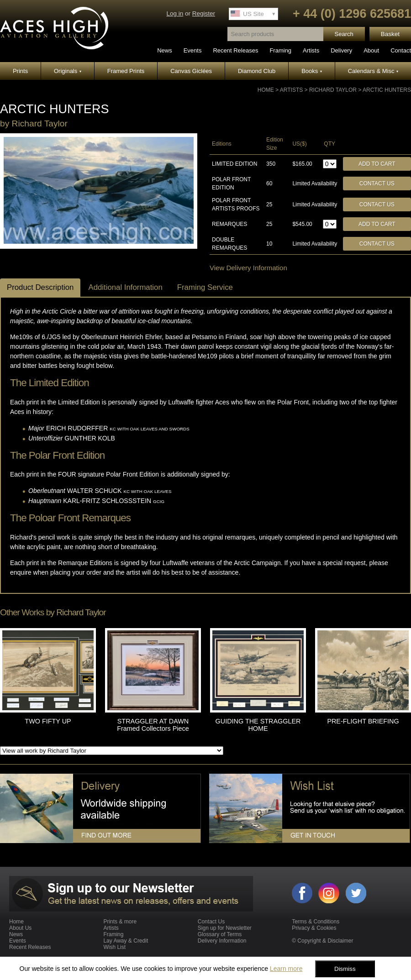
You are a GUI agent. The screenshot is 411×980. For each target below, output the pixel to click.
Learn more (286, 969)
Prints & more (120, 922)
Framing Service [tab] (205, 287)
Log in (175, 13)
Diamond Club (257, 71)
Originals (68, 71)
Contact (401, 50)
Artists (311, 50)
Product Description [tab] (40, 287)
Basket (390, 34)
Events (193, 50)
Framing (280, 50)
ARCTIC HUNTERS (387, 90)
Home (266, 90)
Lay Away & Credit (126, 941)
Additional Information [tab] (125, 287)
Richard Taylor (333, 90)
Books (312, 71)
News (165, 50)
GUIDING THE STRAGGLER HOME (258, 725)
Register (204, 13)
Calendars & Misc (373, 71)
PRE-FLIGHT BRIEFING (363, 721)
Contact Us (377, 183)
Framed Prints (126, 71)
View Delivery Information (248, 268)
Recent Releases (235, 50)
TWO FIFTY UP (48, 721)
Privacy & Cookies (314, 928)
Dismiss (345, 969)
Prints (20, 71)
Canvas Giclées (191, 71)
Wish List (114, 947)
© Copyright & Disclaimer (322, 941)
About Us (20, 928)
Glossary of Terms (220, 934)
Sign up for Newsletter (225, 928)
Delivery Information (222, 941)
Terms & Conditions (316, 922)
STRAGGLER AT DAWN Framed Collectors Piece (153, 725)
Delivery (341, 50)
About (371, 50)
